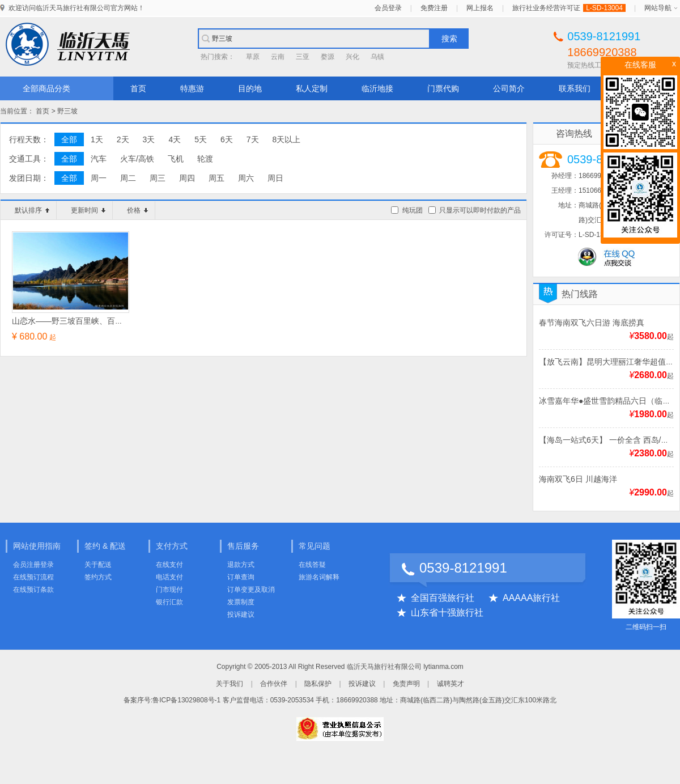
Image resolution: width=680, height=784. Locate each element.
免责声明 (406, 684)
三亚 (303, 57)
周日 (275, 178)
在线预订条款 (33, 590)
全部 (69, 139)
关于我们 (229, 684)
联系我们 (575, 88)
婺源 (328, 57)
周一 (99, 178)
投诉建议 (241, 615)
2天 (123, 139)
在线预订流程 (33, 577)
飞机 (176, 159)
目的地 (250, 88)
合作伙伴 (274, 684)
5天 (201, 139)
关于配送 (98, 565)
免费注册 (434, 8)
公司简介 (509, 88)
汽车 (99, 159)
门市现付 (169, 590)
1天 (97, 139)
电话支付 (169, 577)
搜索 (449, 39)
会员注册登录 (33, 565)
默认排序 (32, 210)
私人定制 (312, 88)
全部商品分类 (46, 88)
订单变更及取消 (251, 590)
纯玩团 (413, 210)
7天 (253, 139)
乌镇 (377, 57)
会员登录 (388, 8)
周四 (187, 178)
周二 (128, 178)
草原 (253, 57)
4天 (175, 139)
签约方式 (98, 577)
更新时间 (88, 210)
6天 (227, 139)
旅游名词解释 (319, 577)
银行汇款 (169, 602)
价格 (137, 210)
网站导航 (658, 8)
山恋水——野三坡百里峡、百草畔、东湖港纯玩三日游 (107, 321)
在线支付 (169, 565)
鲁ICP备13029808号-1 (186, 700)
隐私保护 (318, 684)
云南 (278, 57)
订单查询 (241, 577)
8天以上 (287, 139)
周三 (158, 178)
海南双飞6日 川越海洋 (578, 479)
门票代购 (443, 88)
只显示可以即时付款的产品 (480, 210)
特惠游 (192, 88)
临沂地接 (377, 88)
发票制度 (241, 602)
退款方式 (241, 565)
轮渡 (205, 159)
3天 (149, 139)
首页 (138, 88)
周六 (246, 178)
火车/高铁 (137, 159)
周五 (216, 178)
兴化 (352, 57)
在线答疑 (312, 565)
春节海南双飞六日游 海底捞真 (592, 323)
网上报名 (480, 8)
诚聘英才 (450, 684)
